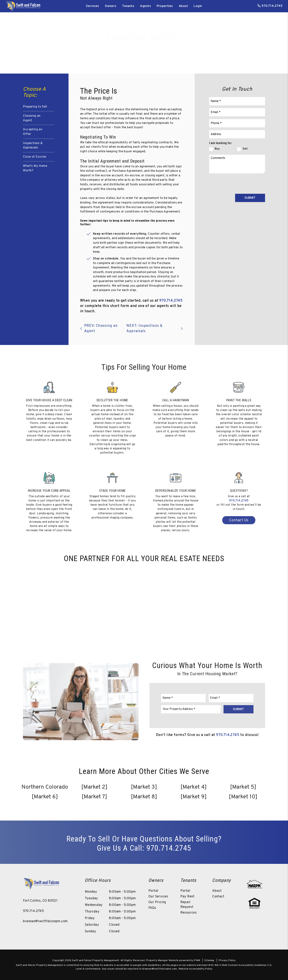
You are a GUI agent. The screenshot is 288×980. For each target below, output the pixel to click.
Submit (250, 198)
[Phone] (237, 123)
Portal (153, 891)
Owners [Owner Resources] (111, 6)
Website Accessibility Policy (196, 969)
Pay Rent (187, 897)
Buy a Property (117, 54)
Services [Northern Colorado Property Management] (92, 6)
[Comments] (237, 164)
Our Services (158, 897)
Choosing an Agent (32, 118)
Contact (218, 897)
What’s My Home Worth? (163, 54)
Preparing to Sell (35, 107)
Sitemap (209, 960)
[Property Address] (237, 134)
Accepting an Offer (33, 132)
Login (198, 6)
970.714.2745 (272, 6)
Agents (145, 6)
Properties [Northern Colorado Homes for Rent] (165, 6)
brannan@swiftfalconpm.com (45, 921)
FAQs (152, 908)
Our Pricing (157, 902)
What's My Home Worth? (35, 168)
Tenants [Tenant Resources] (128, 6)
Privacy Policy (227, 960)
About (183, 6)
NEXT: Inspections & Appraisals (155, 329)
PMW (197, 960)
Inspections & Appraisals (33, 146)
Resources (189, 913)
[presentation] (237, 183)
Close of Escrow (35, 157)
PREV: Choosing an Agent (99, 329)
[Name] (237, 101)
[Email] (237, 112)
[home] (23, 6)
